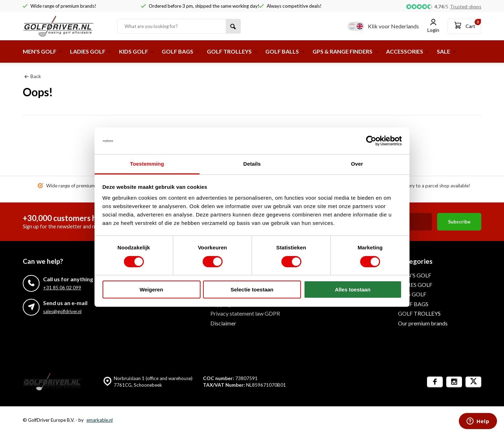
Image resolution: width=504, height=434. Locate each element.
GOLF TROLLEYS (233, 51)
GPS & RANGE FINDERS (346, 51)
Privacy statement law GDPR (245, 313)
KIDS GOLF (137, 51)
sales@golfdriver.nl (62, 311)
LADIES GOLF (91, 51)
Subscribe (459, 222)
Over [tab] (357, 164)
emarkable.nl (100, 420)
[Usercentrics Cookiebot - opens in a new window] (371, 141)
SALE (447, 51)
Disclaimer (223, 323)
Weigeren (151, 290)
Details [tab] (252, 164)
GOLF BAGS (181, 51)
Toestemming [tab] (147, 164)
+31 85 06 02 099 (62, 288)
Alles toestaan (353, 290)
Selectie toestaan (252, 290)
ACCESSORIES (408, 51)
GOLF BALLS (285, 51)
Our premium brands (423, 323)
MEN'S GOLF (43, 51)
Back (33, 76)
